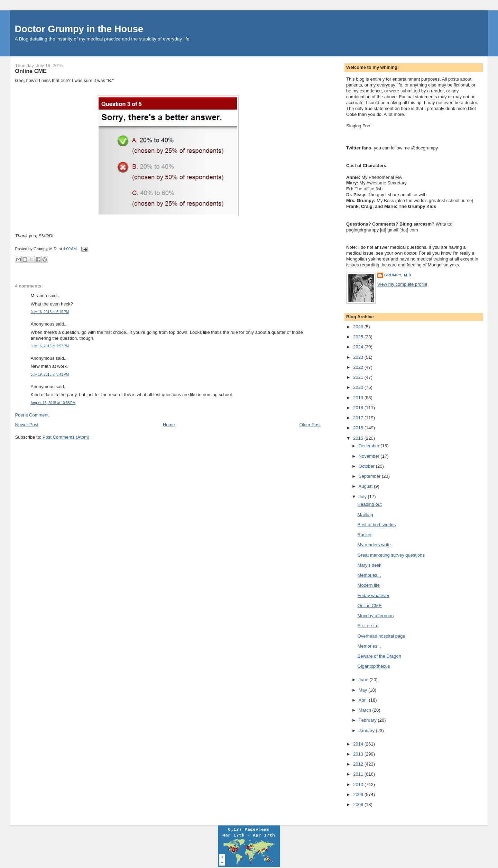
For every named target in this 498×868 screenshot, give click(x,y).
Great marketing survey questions (391, 555)
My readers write (374, 545)
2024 (359, 347)
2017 (359, 418)
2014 (359, 744)
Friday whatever (373, 596)
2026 (359, 327)
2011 (359, 774)
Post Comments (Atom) (66, 437)
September (370, 476)
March (366, 710)
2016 (359, 428)
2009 (359, 794)
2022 (359, 367)
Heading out (370, 504)
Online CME (31, 71)
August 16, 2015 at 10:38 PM (53, 403)
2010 (359, 784)
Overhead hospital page (381, 636)
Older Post (310, 425)
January (367, 730)
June (364, 680)
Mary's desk (370, 565)
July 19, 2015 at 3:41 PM (50, 374)
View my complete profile (402, 284)
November (370, 456)
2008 (359, 805)
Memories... (369, 575)
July (363, 497)
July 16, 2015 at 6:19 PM (50, 312)
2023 (359, 357)
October (367, 466)
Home (169, 425)
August (366, 486)
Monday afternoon (376, 616)
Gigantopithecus (374, 666)
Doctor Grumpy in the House (79, 29)
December (370, 446)
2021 (359, 377)
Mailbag (366, 515)
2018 (359, 408)
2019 (359, 398)
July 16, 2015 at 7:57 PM (50, 346)
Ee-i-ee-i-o (368, 626)
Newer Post (27, 425)
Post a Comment (32, 415)
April (364, 700)
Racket (365, 535)
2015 (359, 438)
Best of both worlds (377, 525)
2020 (359, 387)
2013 (359, 754)
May (363, 690)
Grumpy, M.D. (398, 275)
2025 (359, 337)
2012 (359, 764)
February (368, 720)
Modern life (369, 585)
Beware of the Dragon (379, 656)
